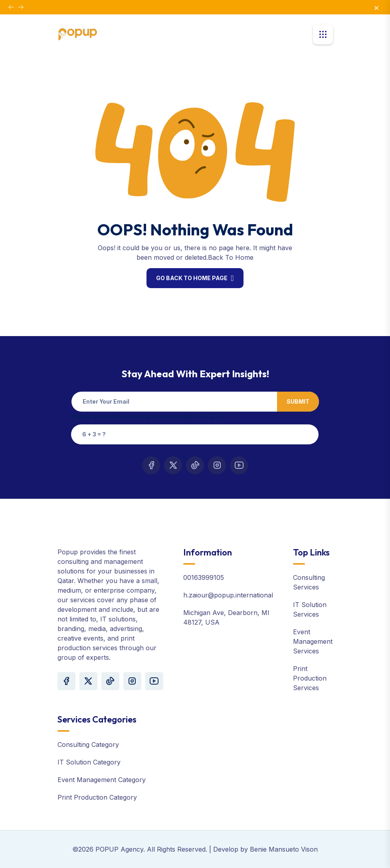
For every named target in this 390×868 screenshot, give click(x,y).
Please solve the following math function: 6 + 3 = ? (148, 416)
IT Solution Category (89, 762)
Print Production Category (97, 797)
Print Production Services (310, 678)
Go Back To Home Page (192, 278)
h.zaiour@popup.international (228, 595)
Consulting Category (88, 745)
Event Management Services (313, 641)
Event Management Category (102, 780)
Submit (298, 401)
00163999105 (204, 577)
